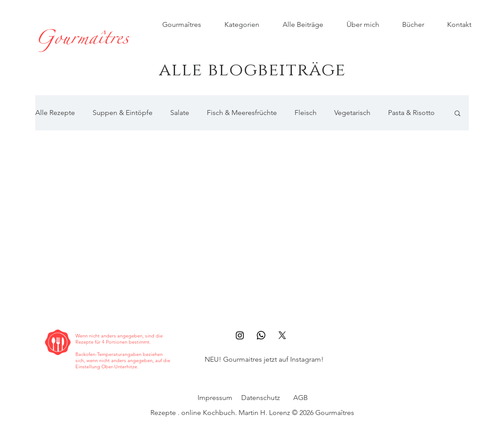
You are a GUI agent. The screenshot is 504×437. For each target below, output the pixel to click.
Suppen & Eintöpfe (123, 113)
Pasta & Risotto (411, 113)
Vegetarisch (352, 113)
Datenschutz (261, 398)
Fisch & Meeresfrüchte (242, 113)
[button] (457, 114)
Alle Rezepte (55, 113)
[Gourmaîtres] (82, 41)
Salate (180, 113)
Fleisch (306, 113)
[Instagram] (240, 335)
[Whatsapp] (261, 335)
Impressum (215, 398)
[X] (282, 335)
